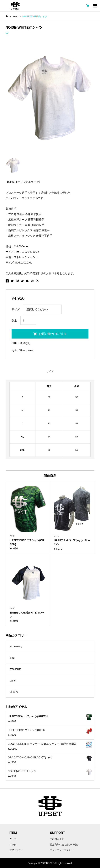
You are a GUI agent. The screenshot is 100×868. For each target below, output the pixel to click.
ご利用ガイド (57, 839)
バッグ (13, 845)
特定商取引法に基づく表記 (64, 845)
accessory (16, 646)
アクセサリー (16, 850)
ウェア (13, 839)
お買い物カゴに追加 (53, 334)
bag (12, 658)
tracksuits (16, 669)
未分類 (14, 692)
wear (31, 350)
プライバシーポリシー (61, 850)
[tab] (50, 371)
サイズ (50, 371)
